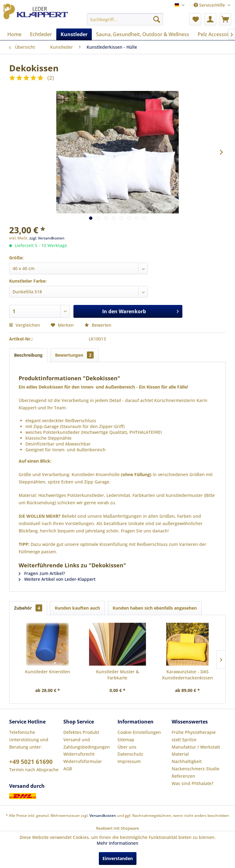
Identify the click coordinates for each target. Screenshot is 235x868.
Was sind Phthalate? (192, 783)
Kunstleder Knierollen (48, 672)
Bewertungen (74, 355)
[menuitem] (125, 19)
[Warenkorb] (225, 19)
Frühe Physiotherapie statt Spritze (194, 736)
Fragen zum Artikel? (42, 573)
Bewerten (98, 325)
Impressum (129, 761)
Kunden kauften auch (77, 608)
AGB (68, 769)
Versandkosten (103, 815)
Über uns (127, 747)
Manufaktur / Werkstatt (196, 747)
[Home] (14, 34)
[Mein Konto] (210, 19)
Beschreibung (28, 355)
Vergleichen (25, 325)
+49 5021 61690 (31, 762)
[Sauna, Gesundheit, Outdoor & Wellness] (143, 34)
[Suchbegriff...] (125, 19)
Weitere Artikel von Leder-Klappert (57, 579)
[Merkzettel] (195, 19)
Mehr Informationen (117, 843)
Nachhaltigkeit (187, 761)
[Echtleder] (41, 34)
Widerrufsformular (83, 761)
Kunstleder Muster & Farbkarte (117, 675)
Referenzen (183, 776)
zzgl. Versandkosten (47, 238)
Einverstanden (118, 858)
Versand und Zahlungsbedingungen (87, 743)
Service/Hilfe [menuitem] (210, 5)
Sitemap (126, 740)
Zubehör (28, 608)
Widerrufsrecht (79, 754)
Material (180, 754)
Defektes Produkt (81, 732)
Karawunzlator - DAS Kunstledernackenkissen (188, 675)
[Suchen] (157, 19)
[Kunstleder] (74, 34)
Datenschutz (130, 754)
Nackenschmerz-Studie (196, 769)
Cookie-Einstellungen (139, 732)
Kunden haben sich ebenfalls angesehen (155, 608)
